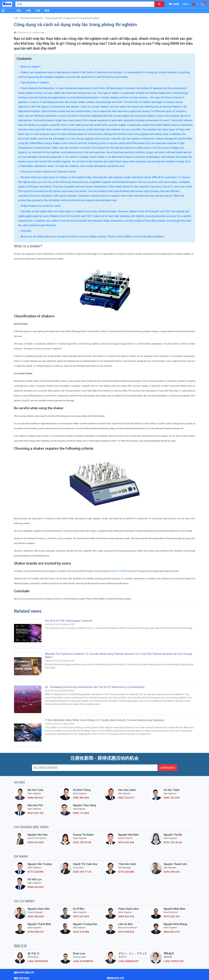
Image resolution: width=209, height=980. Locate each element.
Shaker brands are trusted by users (41, 206)
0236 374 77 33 (82, 872)
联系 (47, 11)
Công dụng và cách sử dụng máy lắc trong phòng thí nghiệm (72, 18)
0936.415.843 (36, 842)
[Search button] (159, 4)
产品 (38, 11)
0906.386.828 (36, 917)
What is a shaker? (31, 67)
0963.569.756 (36, 813)
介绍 (28, 11)
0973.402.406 (126, 842)
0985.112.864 (81, 813)
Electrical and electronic (32, 18)
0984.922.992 (126, 917)
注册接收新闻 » (168, 768)
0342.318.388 (81, 932)
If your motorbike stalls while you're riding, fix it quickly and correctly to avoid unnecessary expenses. (105, 720)
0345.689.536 (172, 872)
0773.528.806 (36, 872)
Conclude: (26, 231)
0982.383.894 (81, 798)
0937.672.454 (81, 917)
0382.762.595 (172, 798)
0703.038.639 (36, 932)
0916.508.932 (126, 932)
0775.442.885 (126, 872)
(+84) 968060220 (128, 961)
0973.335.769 (172, 917)
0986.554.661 (36, 798)
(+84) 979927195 (174, 961)
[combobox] (83, 4)
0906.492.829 (36, 887)
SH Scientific (122, 571)
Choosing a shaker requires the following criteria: (48, 172)
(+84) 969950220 (38, 961)
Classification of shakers (35, 82)
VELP (135, 571)
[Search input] (83, 4)
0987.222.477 (126, 798)
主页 (19, 11)
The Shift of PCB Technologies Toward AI (69, 621)
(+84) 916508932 (83, 961)
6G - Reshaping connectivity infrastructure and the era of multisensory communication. (95, 687)
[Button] (3, 11)
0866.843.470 (172, 932)
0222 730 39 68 (82, 842)
